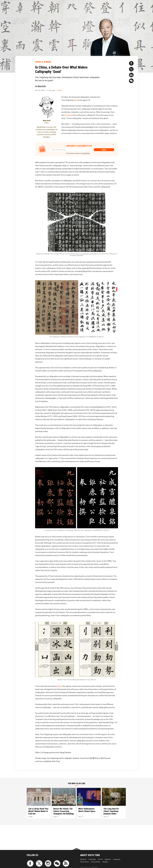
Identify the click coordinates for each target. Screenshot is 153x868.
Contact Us (117, 859)
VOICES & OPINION (43, 62)
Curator (46, 123)
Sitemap (105, 862)
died (76, 100)
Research (108, 859)
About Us (83, 859)
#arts (60, 90)
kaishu (59, 686)
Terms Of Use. (86, 153)
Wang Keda (41, 86)
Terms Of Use (84, 862)
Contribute (92, 859)
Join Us (100, 859)
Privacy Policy (96, 862)
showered (69, 115)
